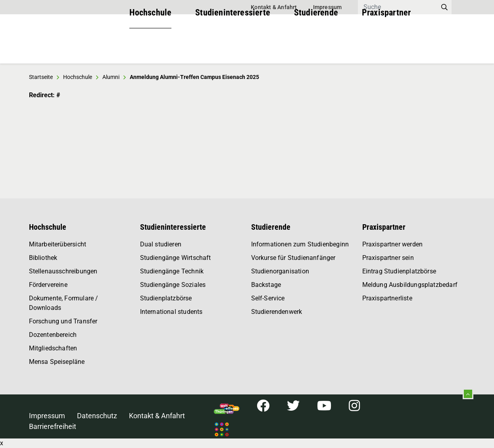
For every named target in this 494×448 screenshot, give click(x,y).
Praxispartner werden (393, 244)
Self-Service (268, 298)
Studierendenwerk (277, 312)
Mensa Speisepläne (57, 362)
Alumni (111, 77)
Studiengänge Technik (172, 271)
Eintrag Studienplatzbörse (399, 271)
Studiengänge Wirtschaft (176, 258)
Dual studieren (161, 244)
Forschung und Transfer (63, 321)
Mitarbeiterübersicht (58, 244)
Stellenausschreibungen (63, 271)
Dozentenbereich (53, 335)
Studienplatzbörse (166, 298)
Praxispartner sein (388, 258)
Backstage (266, 285)
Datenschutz (97, 416)
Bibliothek (43, 258)
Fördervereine (48, 285)
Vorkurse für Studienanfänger (293, 258)
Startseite (41, 77)
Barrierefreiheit (53, 426)
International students (171, 312)
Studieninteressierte (233, 47)
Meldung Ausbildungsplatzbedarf (410, 285)
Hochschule (151, 47)
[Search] (398, 7)
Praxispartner (386, 47)
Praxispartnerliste (387, 298)
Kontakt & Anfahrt (274, 7)
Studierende (316, 47)
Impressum (328, 7)
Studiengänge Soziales (173, 285)
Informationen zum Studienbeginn (300, 244)
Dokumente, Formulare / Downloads (64, 303)
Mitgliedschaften (53, 348)
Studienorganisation (280, 271)
